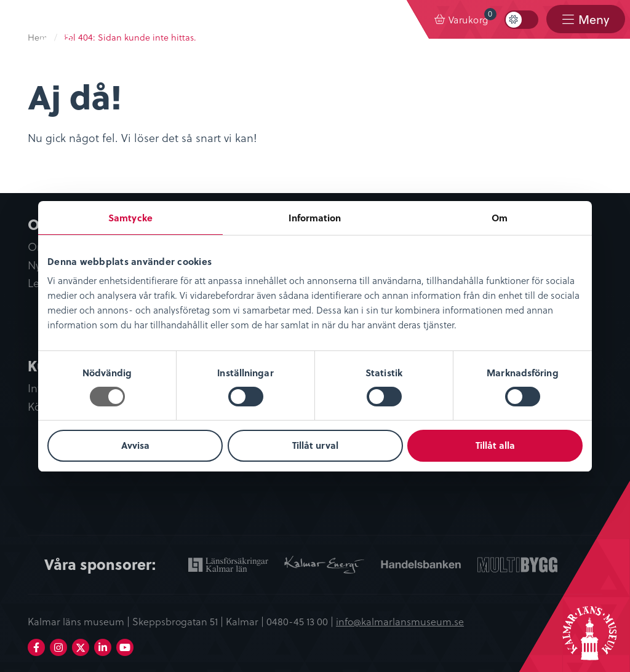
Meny (594, 19)
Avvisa (135, 445)
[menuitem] (462, 20)
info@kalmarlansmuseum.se (400, 621)
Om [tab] (500, 218)
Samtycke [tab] (130, 218)
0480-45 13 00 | (301, 621)
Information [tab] (315, 218)
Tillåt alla (495, 445)
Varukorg (472, 17)
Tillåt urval (315, 445)
